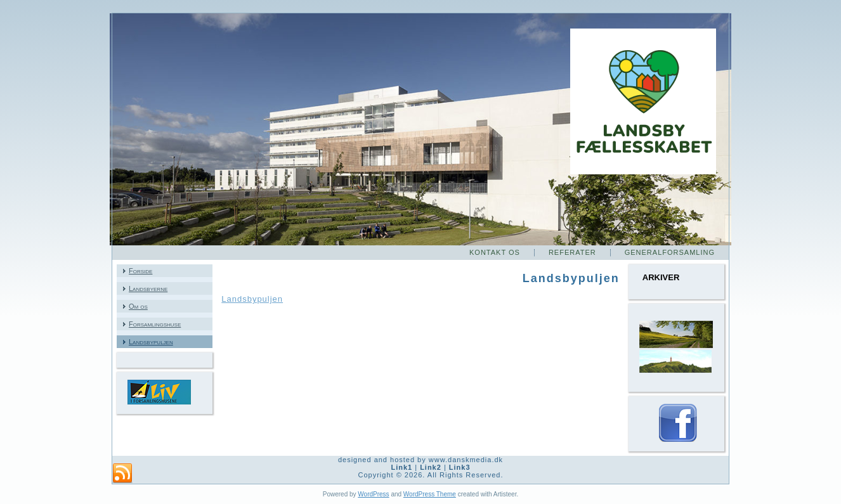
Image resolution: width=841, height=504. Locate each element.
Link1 (401, 467)
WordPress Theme (430, 494)
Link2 (431, 467)
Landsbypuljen (151, 342)
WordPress (373, 494)
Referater (572, 252)
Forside (140, 271)
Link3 (460, 467)
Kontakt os (495, 252)
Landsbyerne (148, 288)
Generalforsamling (670, 252)
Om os (138, 306)
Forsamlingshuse (155, 324)
